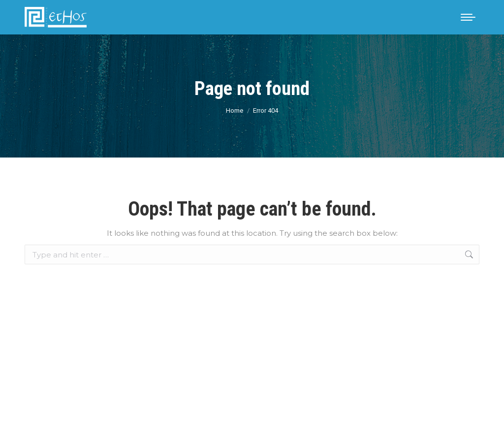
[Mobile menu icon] (468, 17)
